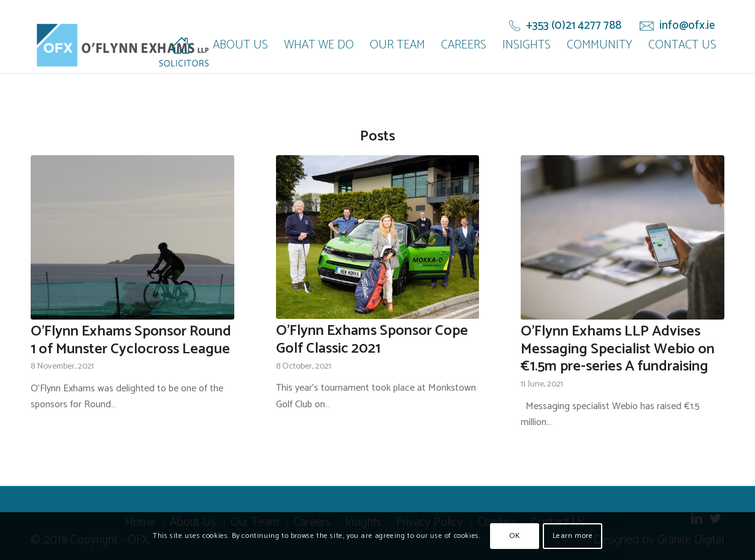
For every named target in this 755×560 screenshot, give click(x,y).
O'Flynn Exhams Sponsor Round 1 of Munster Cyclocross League (131, 340)
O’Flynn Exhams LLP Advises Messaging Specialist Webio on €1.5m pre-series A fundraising (618, 349)
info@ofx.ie (687, 26)
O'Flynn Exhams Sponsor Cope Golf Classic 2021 (372, 340)
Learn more (573, 536)
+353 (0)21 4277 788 (574, 26)
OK (515, 536)
